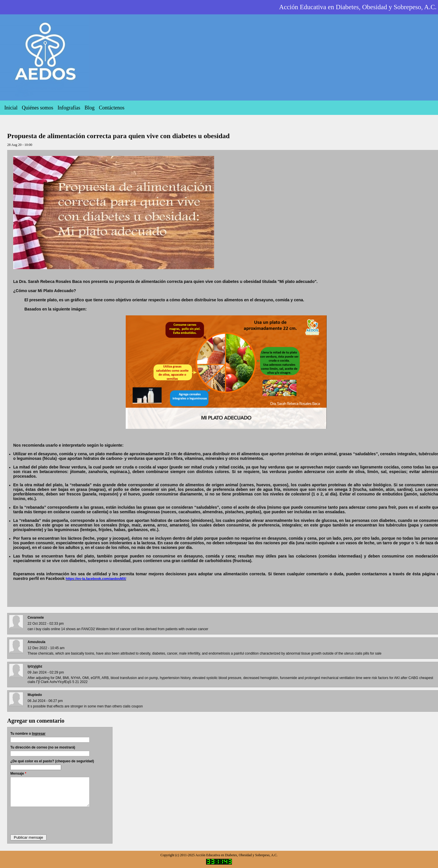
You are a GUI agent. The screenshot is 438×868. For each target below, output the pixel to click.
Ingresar (39, 734)
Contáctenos (112, 108)
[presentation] (54, 820)
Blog (89, 108)
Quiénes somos (38, 108)
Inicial (11, 108)
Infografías (69, 108)
